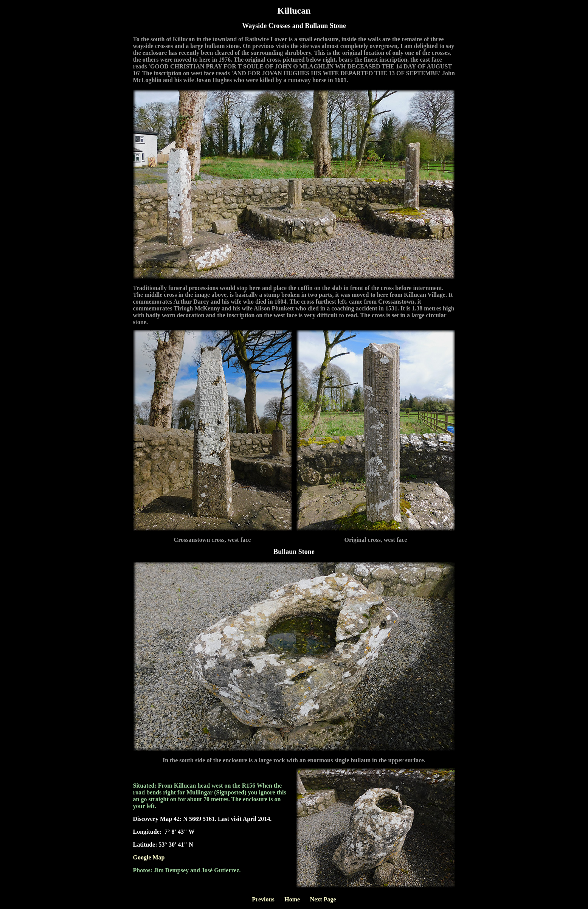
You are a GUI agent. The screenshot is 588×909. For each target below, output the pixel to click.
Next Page (323, 899)
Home (292, 899)
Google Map (149, 857)
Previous (263, 899)
